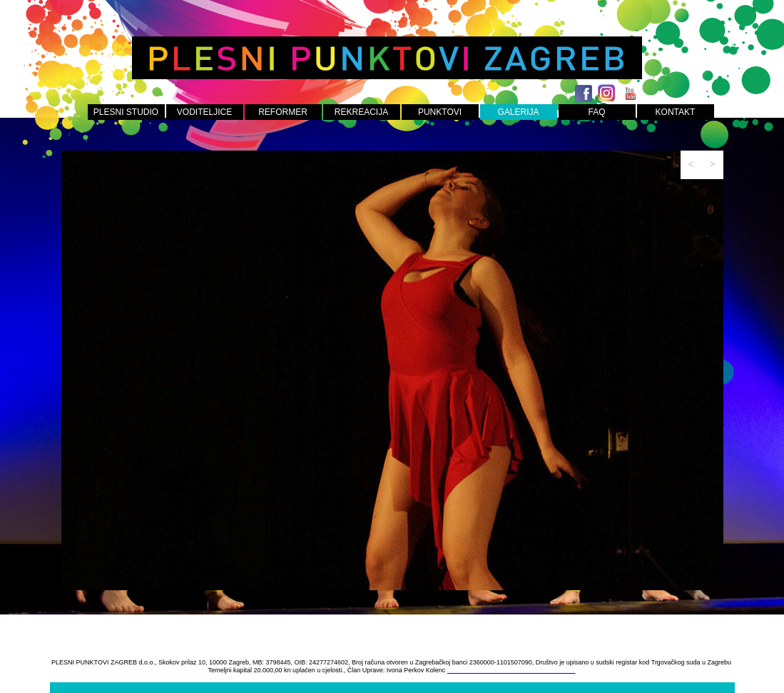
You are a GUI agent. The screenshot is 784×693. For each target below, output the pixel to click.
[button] (691, 165)
